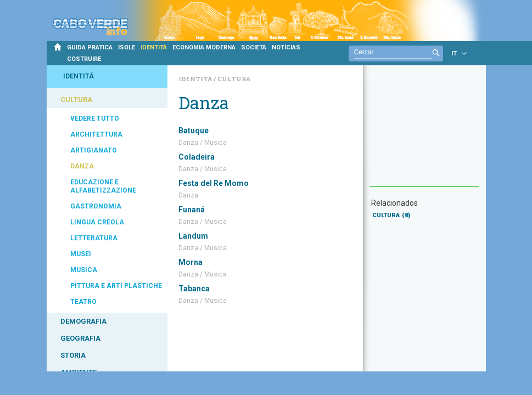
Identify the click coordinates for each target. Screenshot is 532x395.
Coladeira (197, 157)
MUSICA (84, 270)
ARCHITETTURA (96, 134)
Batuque (194, 131)
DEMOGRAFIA (83, 321)
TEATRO (83, 302)
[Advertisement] (424, 131)
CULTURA (76, 100)
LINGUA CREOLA (97, 222)
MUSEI (81, 254)
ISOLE (127, 47)
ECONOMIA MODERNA (204, 47)
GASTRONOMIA (96, 206)
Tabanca (194, 289)
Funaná (192, 210)
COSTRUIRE (84, 59)
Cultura (234, 79)
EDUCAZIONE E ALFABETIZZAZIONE (103, 186)
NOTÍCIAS (286, 47)
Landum (193, 236)
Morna (191, 262)
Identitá (196, 79)
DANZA (82, 166)
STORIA (73, 355)
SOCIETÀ (254, 47)
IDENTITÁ (154, 47)
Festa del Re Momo (214, 183)
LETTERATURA (94, 238)
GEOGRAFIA (80, 338)
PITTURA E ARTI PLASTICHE (116, 286)
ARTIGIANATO (94, 150)
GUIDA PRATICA (90, 47)
